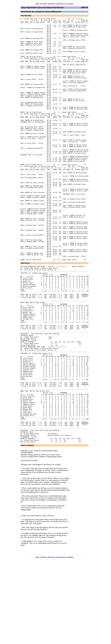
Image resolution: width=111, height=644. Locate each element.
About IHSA (51, 4)
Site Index (44, 4)
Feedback (70, 4)
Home (37, 4)
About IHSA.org (61, 4)
